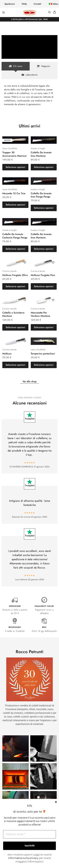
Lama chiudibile (10, 148)
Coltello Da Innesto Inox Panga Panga (41, 195)
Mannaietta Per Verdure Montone (40, 314)
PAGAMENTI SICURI (44, 606)
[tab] (16, 66)
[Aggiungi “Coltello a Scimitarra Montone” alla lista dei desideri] (25, 300)
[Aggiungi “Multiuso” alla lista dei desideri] (25, 341)
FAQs (24, 4)
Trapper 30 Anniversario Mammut (14, 154)
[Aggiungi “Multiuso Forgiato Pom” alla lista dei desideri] (53, 263)
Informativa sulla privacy (23, 858)
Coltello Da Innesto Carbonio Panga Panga (15, 236)
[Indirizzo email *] (30, 834)
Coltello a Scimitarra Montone (13, 314)
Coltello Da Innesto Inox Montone (41, 154)
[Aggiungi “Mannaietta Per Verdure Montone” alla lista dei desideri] (53, 300)
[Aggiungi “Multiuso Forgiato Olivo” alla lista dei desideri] (25, 263)
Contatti (37, 4)
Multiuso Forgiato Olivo (15, 275)
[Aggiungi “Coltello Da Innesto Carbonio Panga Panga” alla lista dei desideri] (25, 222)
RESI (44, 627)
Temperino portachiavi (43, 354)
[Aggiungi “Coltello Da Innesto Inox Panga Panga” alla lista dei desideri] (53, 181)
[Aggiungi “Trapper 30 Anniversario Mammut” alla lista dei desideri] (25, 140)
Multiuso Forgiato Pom (43, 275)
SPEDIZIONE (15, 606)
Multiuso (7, 354)
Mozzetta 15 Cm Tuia (14, 193)
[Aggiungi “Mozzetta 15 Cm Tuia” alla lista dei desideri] (25, 181)
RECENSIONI (15, 627)
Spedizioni (10, 4)
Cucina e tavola (9, 271)
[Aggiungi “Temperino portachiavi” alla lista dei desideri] (53, 341)
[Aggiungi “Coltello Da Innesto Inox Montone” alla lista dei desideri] (53, 140)
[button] (51, 4)
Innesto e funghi (38, 148)
